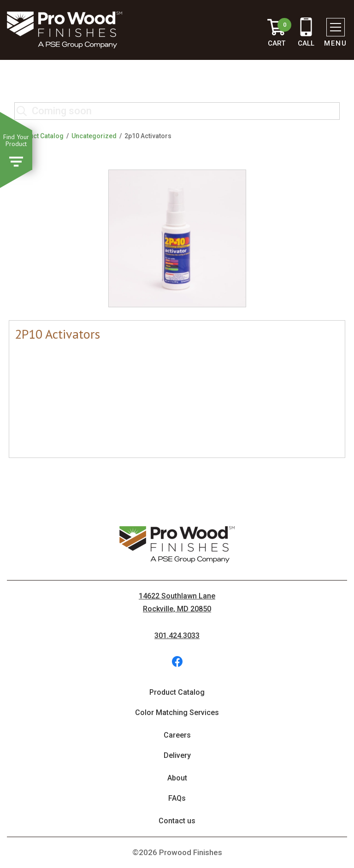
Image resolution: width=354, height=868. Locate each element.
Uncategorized (94, 136)
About (177, 778)
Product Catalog (39, 136)
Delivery (177, 755)
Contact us (177, 821)
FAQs (177, 798)
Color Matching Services (177, 713)
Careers (177, 735)
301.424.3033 (177, 636)
